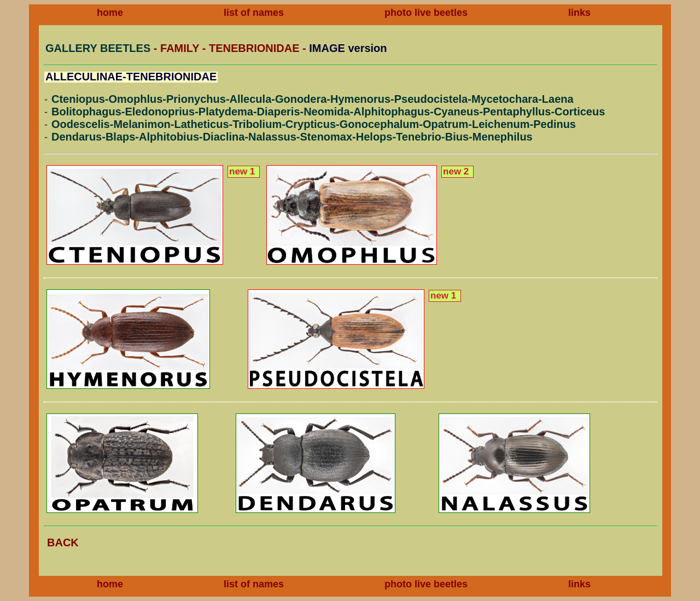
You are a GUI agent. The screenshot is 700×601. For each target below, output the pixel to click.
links (579, 13)
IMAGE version (348, 48)
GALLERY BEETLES (98, 48)
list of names (254, 13)
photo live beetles (426, 13)
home (110, 13)
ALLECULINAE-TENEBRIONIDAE (131, 77)
